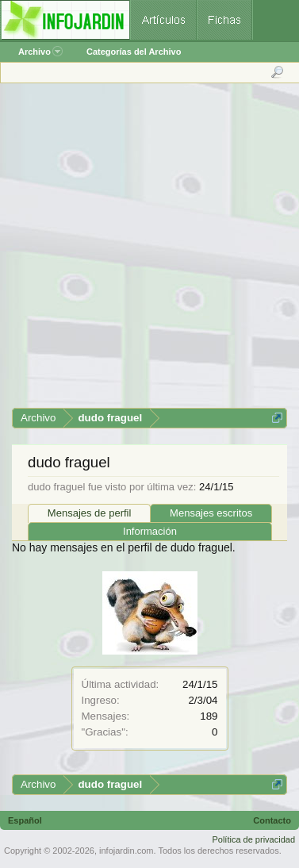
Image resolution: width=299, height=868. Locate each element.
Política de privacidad (253, 839)
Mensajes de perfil (90, 513)
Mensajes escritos (211, 513)
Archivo (40, 52)
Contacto (272, 820)
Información (150, 531)
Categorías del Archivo (134, 52)
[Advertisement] (149, 251)
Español (25, 820)
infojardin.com (126, 851)
